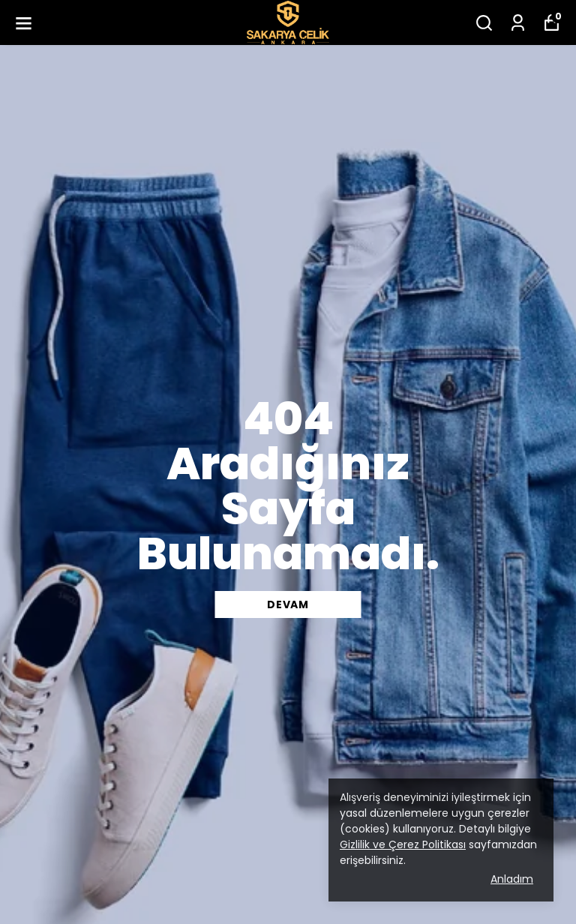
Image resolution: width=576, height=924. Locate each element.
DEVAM (288, 604)
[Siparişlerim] (518, 23)
